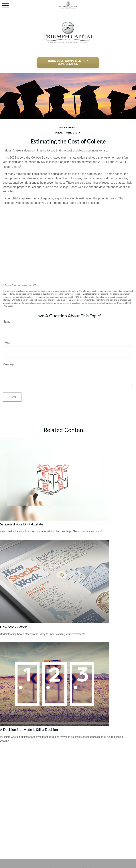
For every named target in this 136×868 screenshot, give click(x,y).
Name (7, 322)
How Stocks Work (13, 627)
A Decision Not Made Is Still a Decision (29, 730)
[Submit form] (12, 397)
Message (9, 364)
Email (6, 343)
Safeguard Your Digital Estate (22, 524)
